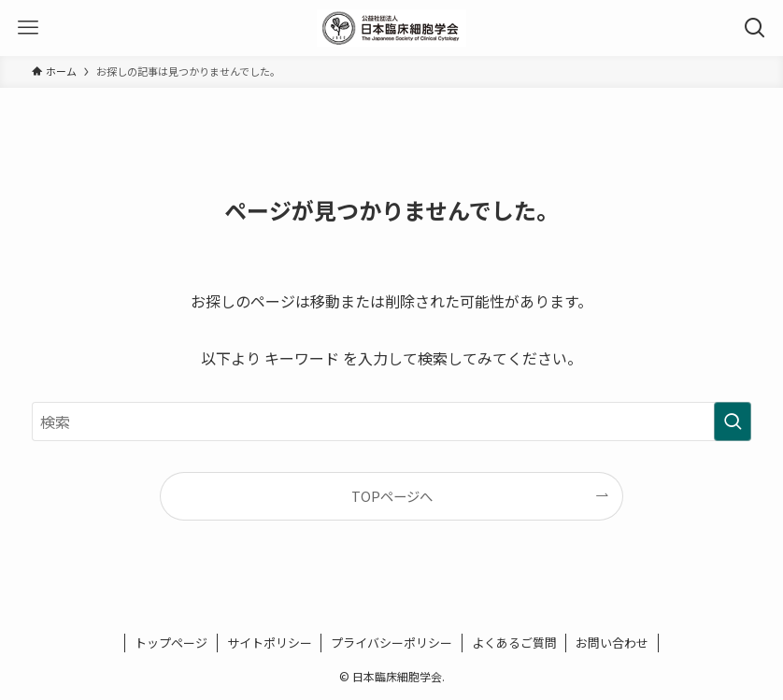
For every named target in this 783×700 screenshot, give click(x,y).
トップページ (171, 643)
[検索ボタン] (755, 28)
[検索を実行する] (733, 421)
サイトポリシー (270, 643)
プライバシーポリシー (391, 643)
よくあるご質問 (514, 643)
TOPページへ (392, 496)
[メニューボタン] (28, 28)
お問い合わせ (612, 643)
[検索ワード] (392, 421)
